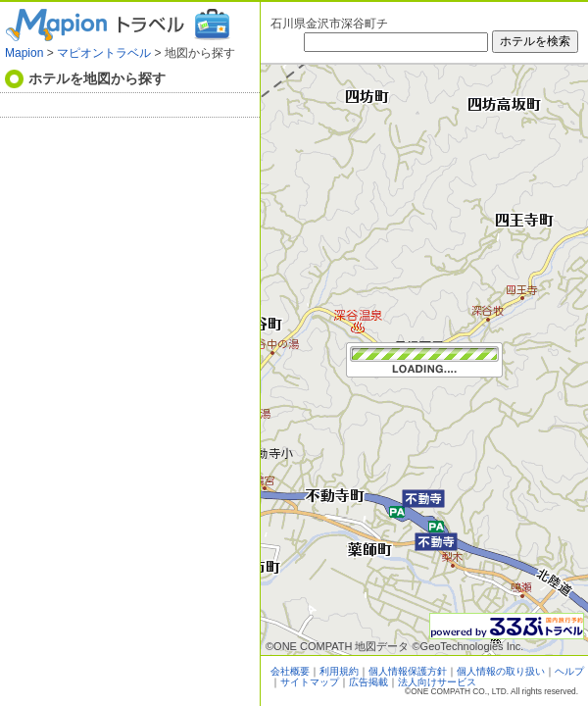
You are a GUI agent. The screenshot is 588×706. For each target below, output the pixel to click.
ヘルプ (569, 671)
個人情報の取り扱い (501, 671)
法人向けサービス (437, 682)
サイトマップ (310, 682)
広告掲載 (368, 682)
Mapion (24, 53)
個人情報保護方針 (408, 671)
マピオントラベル (104, 53)
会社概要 (290, 671)
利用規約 (339, 671)
